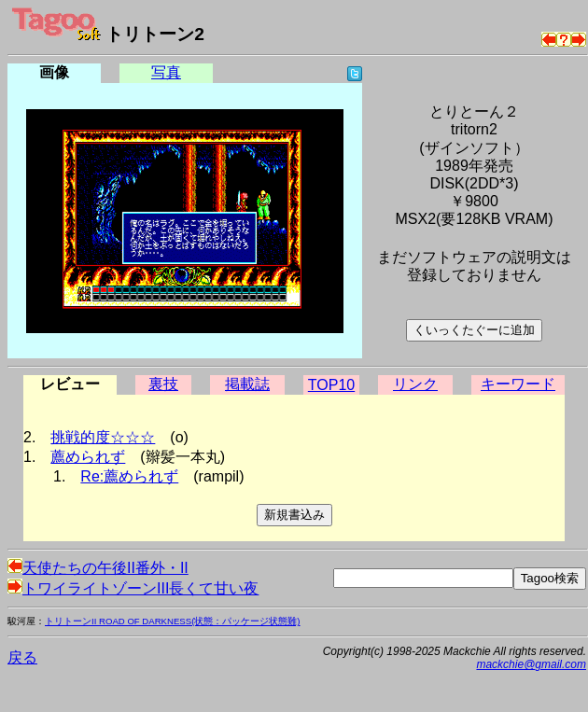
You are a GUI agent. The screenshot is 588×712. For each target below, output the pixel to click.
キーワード (518, 384)
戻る (22, 657)
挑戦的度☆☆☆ (103, 437)
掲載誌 (247, 384)
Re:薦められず (129, 476)
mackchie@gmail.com (531, 664)
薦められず (88, 457)
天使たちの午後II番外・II (98, 568)
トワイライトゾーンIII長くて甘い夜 (133, 588)
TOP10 (331, 385)
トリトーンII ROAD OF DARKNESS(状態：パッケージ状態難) (173, 621)
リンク (415, 384)
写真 (166, 72)
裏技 (163, 384)
